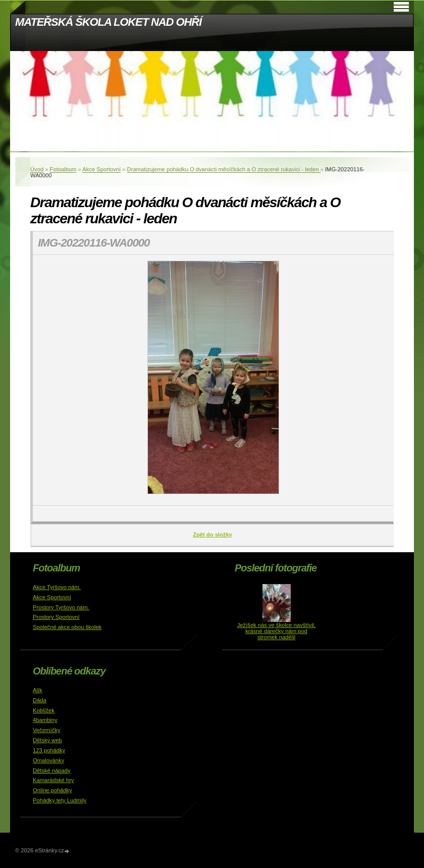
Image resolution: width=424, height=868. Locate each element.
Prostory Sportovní (56, 617)
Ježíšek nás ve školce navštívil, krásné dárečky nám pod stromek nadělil (276, 631)
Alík (38, 690)
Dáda (40, 700)
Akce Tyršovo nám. (57, 587)
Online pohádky (52, 790)
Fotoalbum (63, 169)
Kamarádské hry (53, 780)
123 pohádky (49, 750)
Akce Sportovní (101, 169)
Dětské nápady (52, 770)
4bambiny (45, 720)
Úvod (37, 169)
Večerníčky (47, 730)
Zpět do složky (213, 535)
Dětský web (47, 740)
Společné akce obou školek (67, 627)
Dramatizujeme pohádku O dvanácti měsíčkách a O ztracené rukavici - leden (224, 169)
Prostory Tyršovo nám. (61, 607)
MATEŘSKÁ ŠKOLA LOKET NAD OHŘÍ (108, 22)
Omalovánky (48, 760)
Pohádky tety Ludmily (60, 800)
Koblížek (44, 710)
